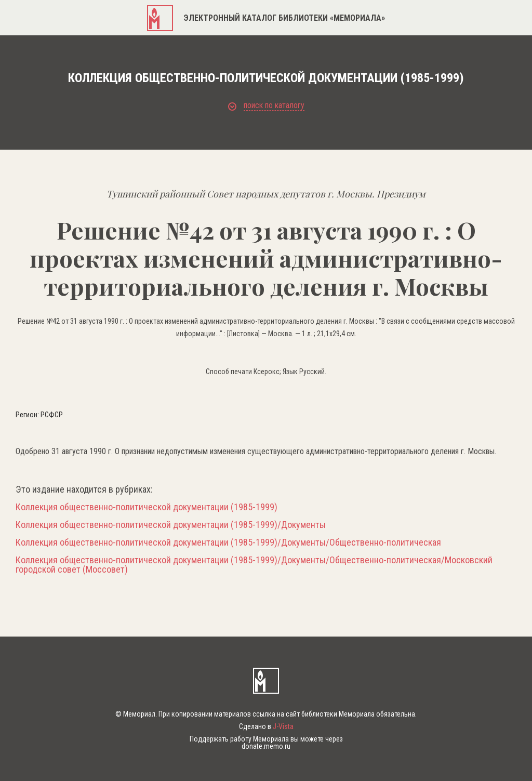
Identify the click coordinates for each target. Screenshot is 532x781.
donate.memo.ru (266, 746)
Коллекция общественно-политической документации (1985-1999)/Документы (171, 525)
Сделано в (266, 726)
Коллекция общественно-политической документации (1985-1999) (147, 507)
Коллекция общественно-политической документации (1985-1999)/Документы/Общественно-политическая (228, 542)
